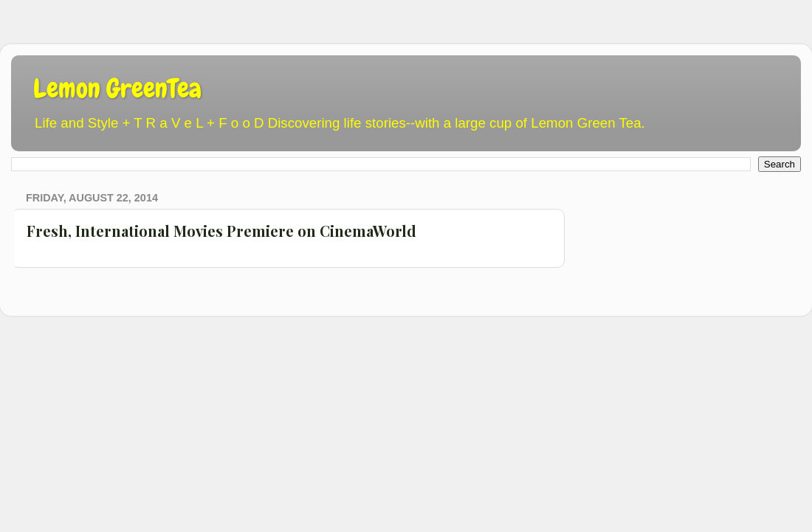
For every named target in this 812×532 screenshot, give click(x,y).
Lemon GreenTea (117, 89)
